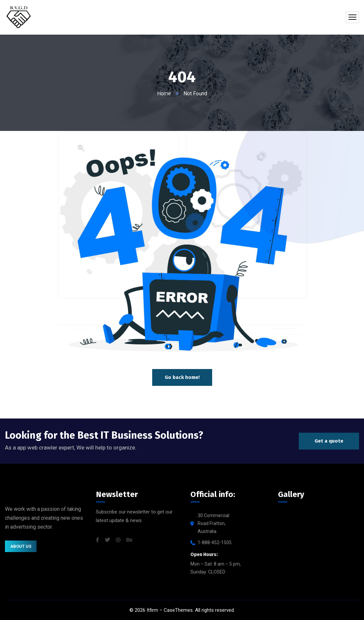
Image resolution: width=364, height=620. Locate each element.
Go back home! (182, 377)
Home (164, 93)
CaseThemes (178, 610)
